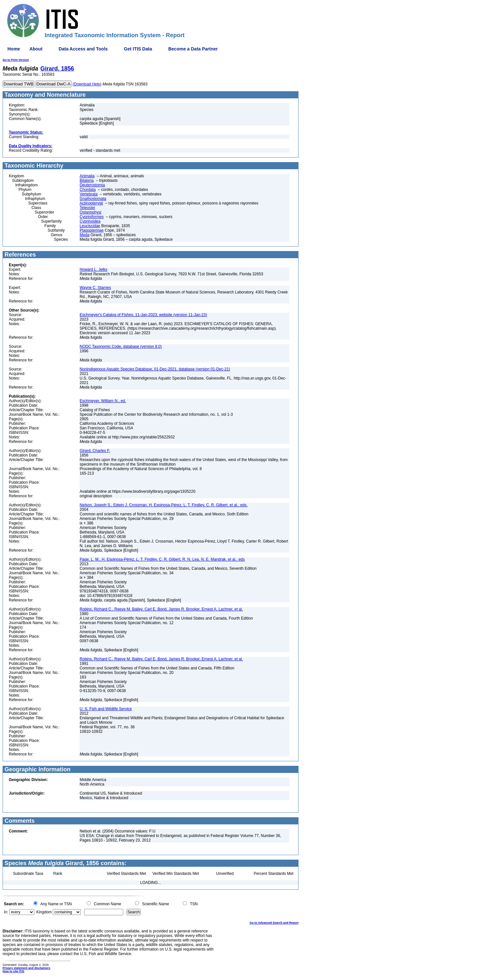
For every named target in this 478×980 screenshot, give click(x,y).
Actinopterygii (91, 203)
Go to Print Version (16, 60)
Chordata (87, 190)
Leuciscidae (90, 226)
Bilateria (87, 181)
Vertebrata (88, 194)
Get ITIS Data (138, 49)
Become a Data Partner (193, 49)
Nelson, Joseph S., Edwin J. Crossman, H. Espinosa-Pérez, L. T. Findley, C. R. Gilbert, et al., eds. (163, 505)
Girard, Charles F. (95, 451)
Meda (84, 235)
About (36, 49)
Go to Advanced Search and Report (274, 923)
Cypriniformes (92, 217)
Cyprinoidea (90, 221)
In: (6, 912)
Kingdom (44, 912)
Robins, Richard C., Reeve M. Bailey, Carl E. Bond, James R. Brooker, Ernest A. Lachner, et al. (161, 609)
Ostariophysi (90, 212)
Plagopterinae (92, 230)
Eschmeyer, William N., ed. (103, 401)
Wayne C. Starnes (95, 288)
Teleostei (87, 208)
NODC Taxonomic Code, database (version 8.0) (121, 347)
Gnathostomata (93, 199)
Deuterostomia (92, 185)
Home (14, 49)
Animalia (87, 176)
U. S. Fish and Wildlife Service (106, 709)
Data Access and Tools (83, 49)
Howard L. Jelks (93, 270)
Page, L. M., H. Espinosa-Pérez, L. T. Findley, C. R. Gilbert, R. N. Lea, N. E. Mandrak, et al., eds (162, 559)
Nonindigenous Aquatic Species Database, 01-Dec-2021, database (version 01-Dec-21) (155, 369)
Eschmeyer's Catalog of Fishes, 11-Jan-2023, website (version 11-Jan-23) (143, 315)
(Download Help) (87, 84)
